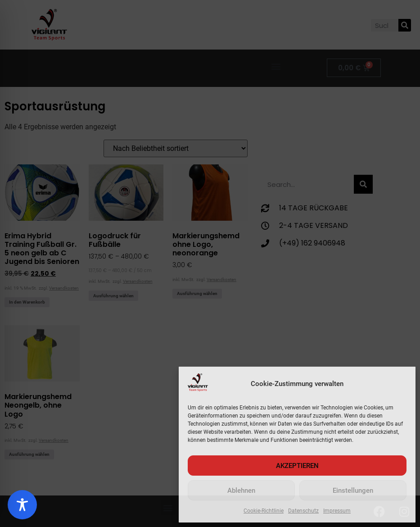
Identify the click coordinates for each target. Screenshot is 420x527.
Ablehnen (241, 491)
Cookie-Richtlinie (264, 511)
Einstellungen (353, 491)
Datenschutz (303, 511)
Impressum (337, 511)
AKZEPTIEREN (297, 466)
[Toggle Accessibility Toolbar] (22, 505)
